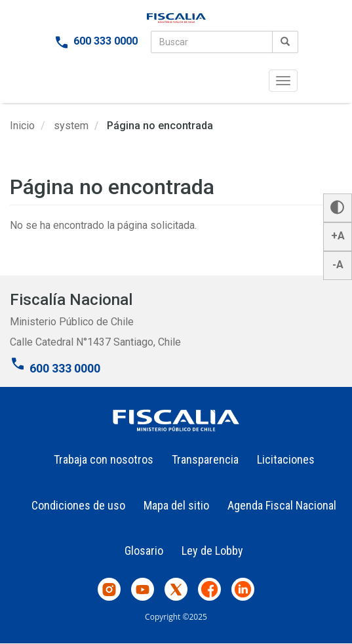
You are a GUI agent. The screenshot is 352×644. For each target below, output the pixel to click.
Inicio (22, 126)
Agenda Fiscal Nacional (282, 505)
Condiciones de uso (78, 505)
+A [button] (338, 236)
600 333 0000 (106, 41)
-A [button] (338, 265)
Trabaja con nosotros (104, 459)
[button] (338, 208)
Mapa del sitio (176, 505)
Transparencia (205, 459)
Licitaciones (286, 459)
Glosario (144, 551)
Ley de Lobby (212, 551)
